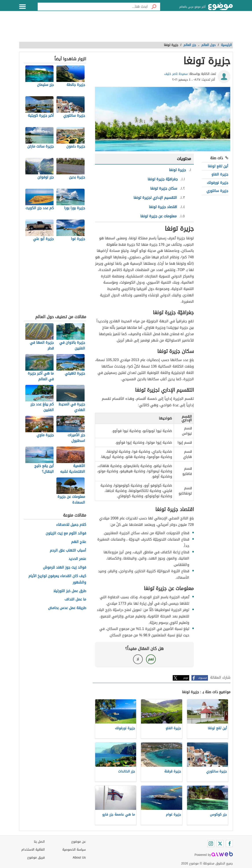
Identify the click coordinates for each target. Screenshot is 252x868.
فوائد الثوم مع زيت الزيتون (66, 533)
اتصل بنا (39, 842)
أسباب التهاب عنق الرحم (68, 551)
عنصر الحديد (77, 559)
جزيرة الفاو (220, 174)
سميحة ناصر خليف (176, 74)
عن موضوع (79, 842)
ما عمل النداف (75, 599)
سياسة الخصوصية (74, 850)
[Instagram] (211, 844)
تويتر (186, 678)
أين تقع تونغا (218, 166)
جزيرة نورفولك (218, 183)
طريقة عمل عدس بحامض (67, 608)
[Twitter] (220, 844)
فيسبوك (203, 678)
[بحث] (154, 7)
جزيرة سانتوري (217, 191)
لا (138, 659)
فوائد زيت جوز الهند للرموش (65, 568)
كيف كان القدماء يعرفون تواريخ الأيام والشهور (57, 579)
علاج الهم (79, 542)
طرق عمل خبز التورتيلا (70, 591)
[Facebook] (229, 844)
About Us (79, 858)
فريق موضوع (36, 858)
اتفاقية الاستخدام (33, 850)
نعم (151, 659)
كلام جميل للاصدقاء (71, 525)
